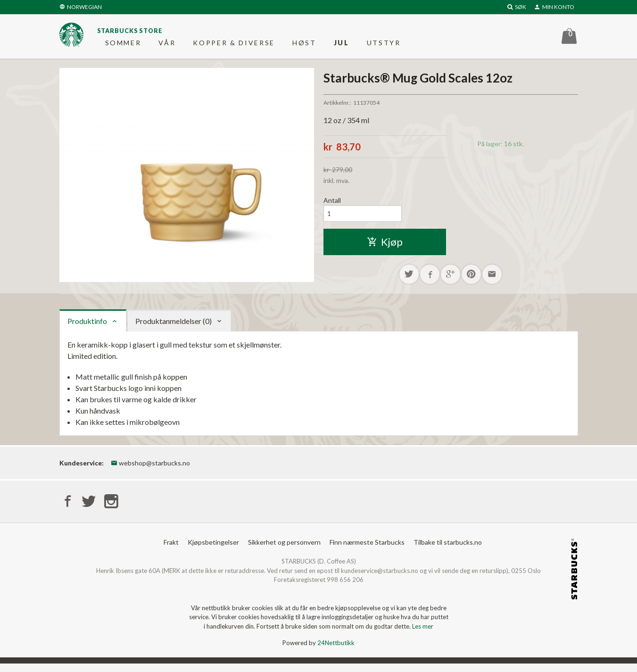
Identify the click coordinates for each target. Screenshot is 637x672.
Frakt (171, 551)
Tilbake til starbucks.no (448, 551)
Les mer (423, 635)
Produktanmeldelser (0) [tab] (174, 328)
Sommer (123, 45)
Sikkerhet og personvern (284, 551)
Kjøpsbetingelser (213, 551)
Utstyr (384, 45)
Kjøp (385, 247)
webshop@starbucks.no (150, 470)
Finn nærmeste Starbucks (367, 551)
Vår (167, 45)
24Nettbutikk (336, 651)
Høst (304, 45)
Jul (342, 45)
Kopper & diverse (234, 45)
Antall (332, 204)
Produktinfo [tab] (87, 328)
